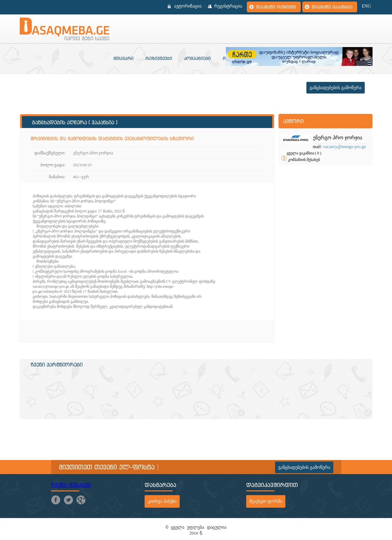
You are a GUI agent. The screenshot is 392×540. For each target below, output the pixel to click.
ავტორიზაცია (188, 6)
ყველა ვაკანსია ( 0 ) (304, 153)
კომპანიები (197, 58)
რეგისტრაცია (228, 6)
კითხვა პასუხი (162, 501)
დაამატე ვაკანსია (332, 7)
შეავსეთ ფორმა (266, 501)
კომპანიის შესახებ (304, 160)
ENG (366, 6)
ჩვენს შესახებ (71, 485)
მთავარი (124, 58)
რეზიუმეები (159, 58)
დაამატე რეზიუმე (276, 7)
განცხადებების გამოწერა (336, 88)
